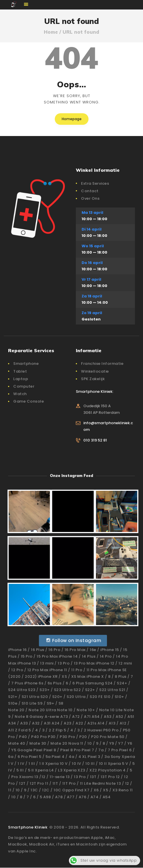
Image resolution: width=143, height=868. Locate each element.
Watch (20, 394)
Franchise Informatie (102, 364)
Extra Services (95, 183)
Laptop (21, 379)
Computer (24, 386)
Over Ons (90, 198)
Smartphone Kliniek (28, 827)
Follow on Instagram (74, 640)
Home (51, 32)
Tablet (20, 371)
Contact (90, 191)
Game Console (29, 401)
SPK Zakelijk (93, 379)
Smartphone (26, 364)
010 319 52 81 (95, 440)
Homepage (72, 119)
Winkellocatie (95, 371)
